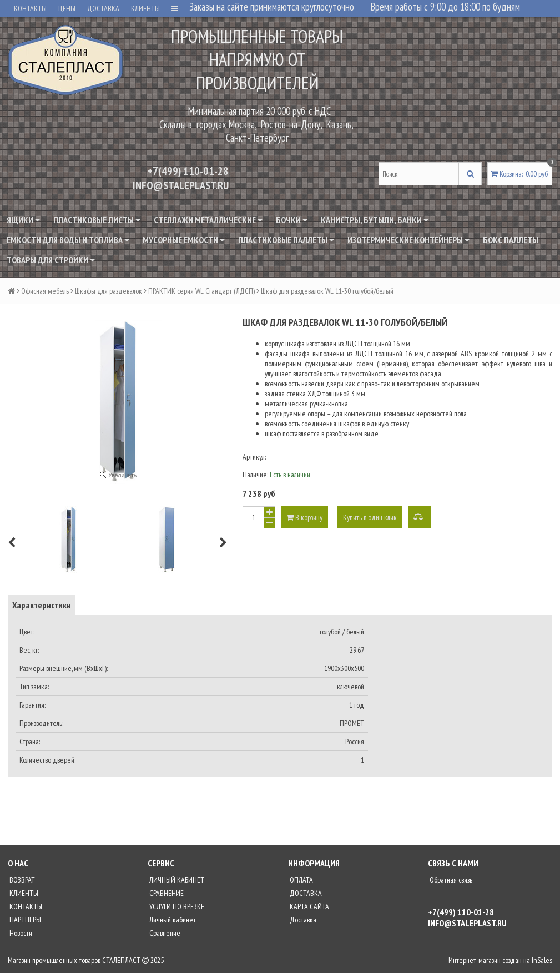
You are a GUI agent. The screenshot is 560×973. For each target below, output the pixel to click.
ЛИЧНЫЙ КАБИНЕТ (176, 880)
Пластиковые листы (97, 220)
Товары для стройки (51, 260)
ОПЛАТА (301, 880)
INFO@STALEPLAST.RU (181, 185)
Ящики (23, 220)
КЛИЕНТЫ (145, 8)
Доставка (302, 920)
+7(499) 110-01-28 (188, 171)
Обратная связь (450, 880)
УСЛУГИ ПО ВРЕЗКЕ (176, 906)
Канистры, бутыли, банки (375, 220)
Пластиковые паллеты (286, 240)
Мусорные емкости (184, 240)
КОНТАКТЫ (30, 8)
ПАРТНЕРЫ (24, 920)
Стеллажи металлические (208, 220)
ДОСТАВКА (103, 8)
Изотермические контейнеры (408, 240)
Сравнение (164, 933)
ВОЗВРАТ (21, 880)
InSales (542, 960)
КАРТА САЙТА (309, 906)
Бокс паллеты (511, 240)
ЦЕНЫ (67, 8)
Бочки (292, 220)
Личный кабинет (172, 920)
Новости (20, 933)
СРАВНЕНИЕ (166, 893)
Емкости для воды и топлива (68, 240)
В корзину (304, 517)
